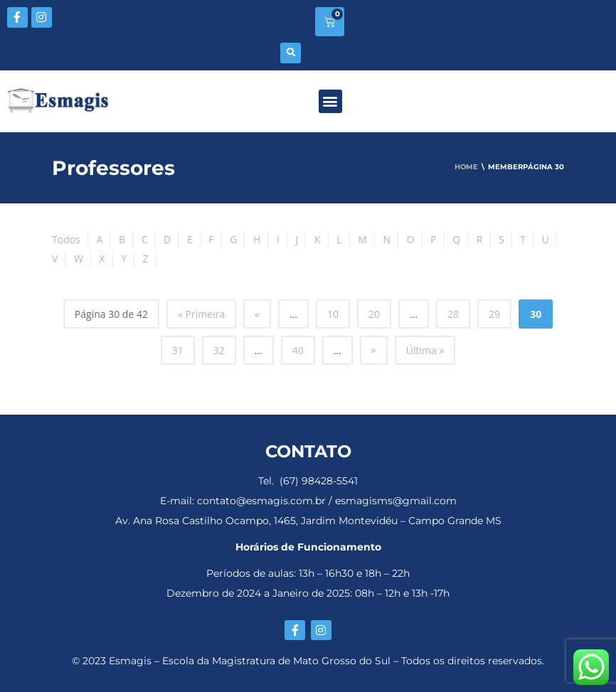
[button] (291, 53)
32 (219, 350)
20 (374, 314)
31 (178, 350)
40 (298, 350)
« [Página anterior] (257, 314)
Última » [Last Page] (425, 350)
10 (333, 314)
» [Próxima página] (374, 350)
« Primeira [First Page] (201, 314)
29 (494, 314)
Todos (66, 239)
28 (453, 314)
